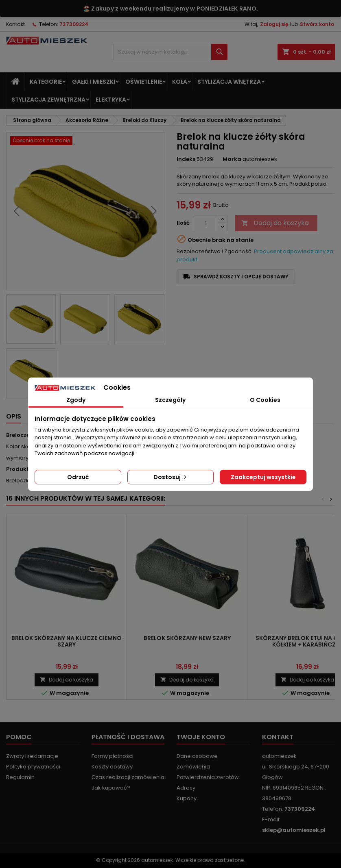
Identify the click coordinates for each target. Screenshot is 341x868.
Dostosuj (171, 477)
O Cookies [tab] (265, 400)
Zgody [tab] (76, 400)
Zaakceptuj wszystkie (263, 477)
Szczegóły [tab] (170, 400)
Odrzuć (78, 477)
